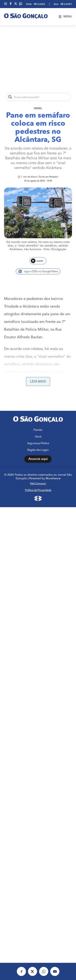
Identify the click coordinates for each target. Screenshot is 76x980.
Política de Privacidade (38, 490)
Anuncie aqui (38, 459)
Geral (38, 108)
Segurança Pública (38, 443)
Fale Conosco (38, 484)
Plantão (38, 430)
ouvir (37, 261)
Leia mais (38, 381)
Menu (65, 17)
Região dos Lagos (38, 450)
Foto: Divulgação (55, 249)
